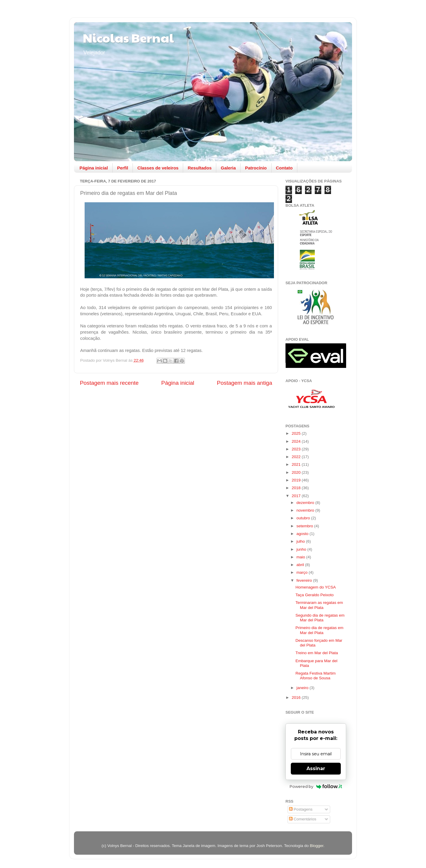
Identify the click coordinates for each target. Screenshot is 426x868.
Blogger (317, 846)
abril (301, 565)
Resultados (200, 168)
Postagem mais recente (109, 383)
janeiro (303, 688)
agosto (303, 534)
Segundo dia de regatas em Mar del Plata (320, 618)
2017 (297, 496)
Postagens (301, 809)
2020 (297, 472)
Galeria (228, 168)
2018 (297, 488)
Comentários (303, 819)
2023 (297, 449)
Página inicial (94, 168)
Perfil (123, 168)
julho (301, 541)
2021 (297, 464)
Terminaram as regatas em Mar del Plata (319, 605)
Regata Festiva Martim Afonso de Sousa (316, 676)
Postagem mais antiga (245, 383)
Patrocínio (256, 168)
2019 (297, 480)
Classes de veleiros (158, 168)
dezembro (306, 503)
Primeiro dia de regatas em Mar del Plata (319, 630)
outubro (304, 518)
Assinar (316, 768)
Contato (284, 168)
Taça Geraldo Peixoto (315, 595)
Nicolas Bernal (128, 37)
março (302, 572)
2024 (297, 441)
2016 (297, 698)
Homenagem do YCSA (316, 587)
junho (302, 549)
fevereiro (305, 580)
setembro (305, 526)
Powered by (316, 786)
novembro (306, 510)
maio (301, 557)
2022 (297, 457)
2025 (297, 433)
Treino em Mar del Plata (317, 653)
